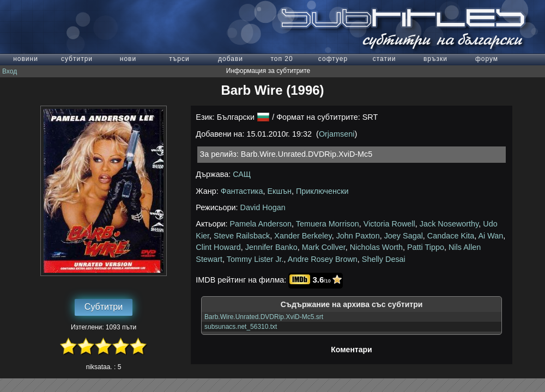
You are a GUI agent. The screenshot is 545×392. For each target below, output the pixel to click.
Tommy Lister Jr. (255, 259)
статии (384, 59)
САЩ (242, 174)
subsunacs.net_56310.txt (241, 327)
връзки (435, 59)
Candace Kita (451, 236)
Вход (10, 71)
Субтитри (104, 307)
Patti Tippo (426, 247)
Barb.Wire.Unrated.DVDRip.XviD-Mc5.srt (264, 317)
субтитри (77, 59)
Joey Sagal (404, 236)
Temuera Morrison (328, 224)
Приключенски (322, 191)
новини (26, 59)
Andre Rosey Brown (323, 259)
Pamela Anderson (261, 224)
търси (179, 59)
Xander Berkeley (303, 236)
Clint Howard (218, 247)
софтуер (333, 59)
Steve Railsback (242, 236)
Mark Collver (324, 247)
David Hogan (263, 207)
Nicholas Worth (376, 247)
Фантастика (242, 191)
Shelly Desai (384, 259)
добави (231, 59)
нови (128, 59)
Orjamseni (337, 134)
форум (487, 59)
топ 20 (281, 59)
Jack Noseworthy (449, 224)
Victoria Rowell (389, 224)
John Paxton (358, 236)
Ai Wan (491, 236)
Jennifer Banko (271, 247)
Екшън (279, 191)
